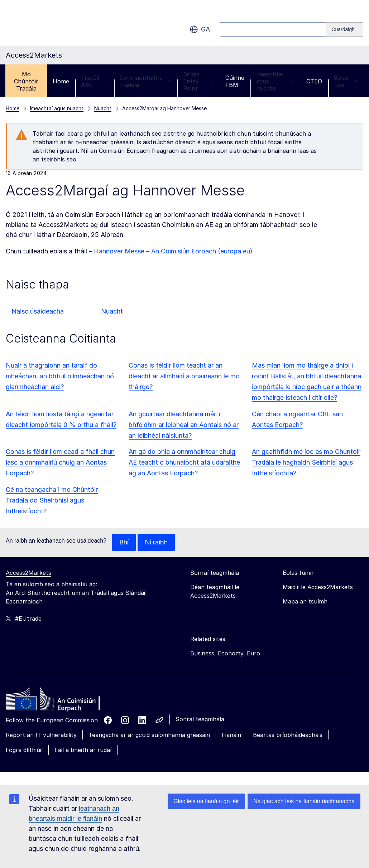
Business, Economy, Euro (225, 653)
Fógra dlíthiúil (24, 750)
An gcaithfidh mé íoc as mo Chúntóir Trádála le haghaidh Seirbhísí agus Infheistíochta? (306, 462)
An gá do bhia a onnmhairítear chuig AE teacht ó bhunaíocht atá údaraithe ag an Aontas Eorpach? (184, 462)
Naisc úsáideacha (38, 311)
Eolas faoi (346, 81)
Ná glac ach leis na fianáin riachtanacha (304, 801)
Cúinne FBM (235, 81)
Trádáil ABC (94, 81)
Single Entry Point (198, 81)
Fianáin (231, 735)
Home (61, 81)
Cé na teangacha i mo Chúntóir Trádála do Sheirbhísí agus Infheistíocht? (52, 500)
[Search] (345, 29)
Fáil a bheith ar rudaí (83, 750)
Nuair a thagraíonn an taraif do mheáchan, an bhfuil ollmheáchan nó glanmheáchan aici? (60, 376)
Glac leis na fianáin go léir (206, 801)
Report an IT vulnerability (41, 735)
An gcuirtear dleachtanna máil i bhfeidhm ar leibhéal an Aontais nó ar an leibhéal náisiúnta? (184, 425)
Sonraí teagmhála (200, 719)
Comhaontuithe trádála (145, 81)
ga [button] (200, 29)
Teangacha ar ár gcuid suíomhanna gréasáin (149, 735)
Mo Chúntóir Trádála (26, 81)
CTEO (314, 81)
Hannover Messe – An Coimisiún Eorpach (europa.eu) (173, 251)
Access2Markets (28, 573)
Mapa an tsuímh (305, 601)
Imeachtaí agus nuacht (275, 81)
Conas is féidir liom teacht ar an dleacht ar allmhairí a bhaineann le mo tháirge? (184, 376)
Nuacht (112, 311)
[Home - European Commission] (58, 700)
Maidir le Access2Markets (318, 587)
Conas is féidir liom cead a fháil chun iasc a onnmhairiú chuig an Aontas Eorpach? (60, 462)
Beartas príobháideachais (288, 735)
